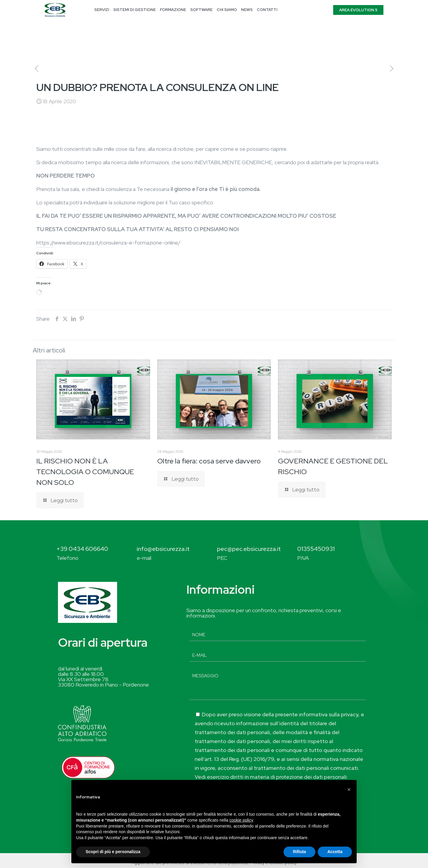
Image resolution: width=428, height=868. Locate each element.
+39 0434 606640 (82, 549)
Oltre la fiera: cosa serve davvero (209, 461)
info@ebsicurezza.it (163, 549)
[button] (349, 789)
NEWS (247, 10)
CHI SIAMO (227, 10)
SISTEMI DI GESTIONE (134, 10)
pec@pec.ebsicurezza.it (249, 549)
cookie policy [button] (241, 820)
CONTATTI (267, 10)
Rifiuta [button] (300, 852)
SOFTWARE (201, 10)
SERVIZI (102, 10)
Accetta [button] (335, 852)
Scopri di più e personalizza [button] (113, 852)
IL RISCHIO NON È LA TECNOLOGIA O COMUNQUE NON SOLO (85, 472)
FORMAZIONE (173, 10)
